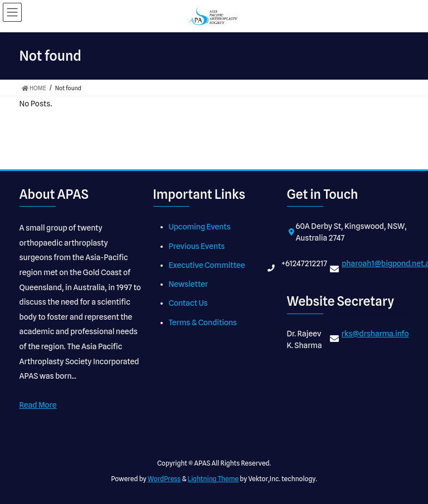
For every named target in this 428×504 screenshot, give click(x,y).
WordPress (164, 479)
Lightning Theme (213, 479)
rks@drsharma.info (375, 334)
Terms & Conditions (203, 322)
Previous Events (197, 246)
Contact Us (188, 303)
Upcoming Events (200, 227)
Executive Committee (207, 265)
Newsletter (189, 284)
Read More (38, 405)
